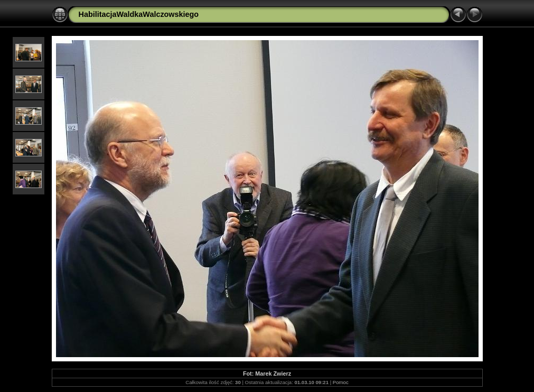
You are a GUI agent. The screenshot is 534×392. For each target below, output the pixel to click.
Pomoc (341, 382)
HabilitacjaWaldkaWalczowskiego (139, 14)
